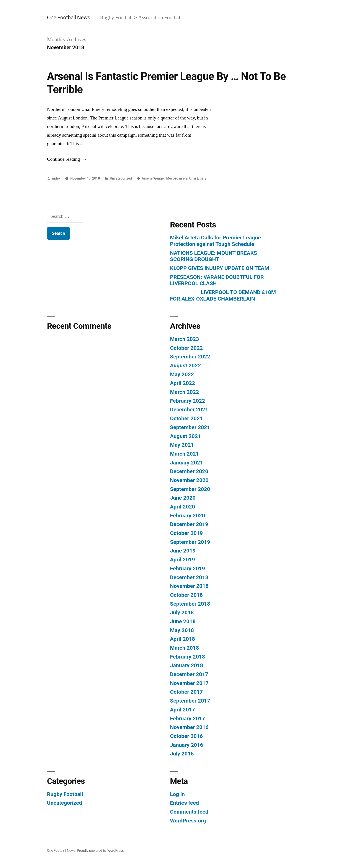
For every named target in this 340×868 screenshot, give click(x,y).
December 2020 (189, 471)
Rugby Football (65, 794)
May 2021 (182, 445)
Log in (177, 794)
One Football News (69, 17)
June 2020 (183, 498)
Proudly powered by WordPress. (101, 851)
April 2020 (182, 507)
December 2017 (189, 674)
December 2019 (189, 524)
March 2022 (184, 392)
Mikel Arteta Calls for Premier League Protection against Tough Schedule (215, 241)
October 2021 (186, 418)
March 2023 (184, 339)
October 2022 (186, 348)
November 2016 (189, 727)
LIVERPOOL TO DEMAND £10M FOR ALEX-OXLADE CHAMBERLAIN (223, 295)
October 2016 (186, 736)
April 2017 (182, 710)
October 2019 (186, 533)
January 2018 (187, 665)
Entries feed (184, 803)
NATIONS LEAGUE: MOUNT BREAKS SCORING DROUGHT (213, 256)
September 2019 (190, 542)
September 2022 (190, 357)
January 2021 (187, 463)
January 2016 (187, 745)
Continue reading (67, 159)
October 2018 (186, 595)
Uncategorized (121, 178)
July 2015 (182, 754)
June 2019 (183, 551)
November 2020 (189, 480)
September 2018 (190, 604)
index (56, 178)
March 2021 (184, 454)
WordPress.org (188, 821)
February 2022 (187, 401)
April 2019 (182, 560)
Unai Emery (198, 178)
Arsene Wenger (153, 178)
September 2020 (190, 489)
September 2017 (190, 701)
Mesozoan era (177, 178)
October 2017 (186, 692)
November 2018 (189, 586)
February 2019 (187, 568)
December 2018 (189, 577)
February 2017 (187, 718)
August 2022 (185, 365)
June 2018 (183, 621)
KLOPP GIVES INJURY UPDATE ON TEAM (220, 268)
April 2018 (182, 639)
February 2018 (187, 657)
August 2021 (185, 436)
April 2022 (182, 383)
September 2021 (190, 427)
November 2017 (189, 683)
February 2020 (187, 516)
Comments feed (189, 812)
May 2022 (182, 374)
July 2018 (182, 612)
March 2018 (184, 648)
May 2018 (182, 630)
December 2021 (189, 409)
